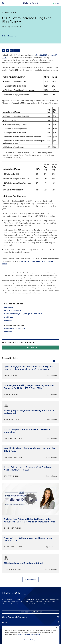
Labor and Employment (13, 310)
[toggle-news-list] (58, 361)
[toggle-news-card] (54, 361)
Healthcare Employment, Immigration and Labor (23, 314)
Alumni (5, 622)
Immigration (9, 307)
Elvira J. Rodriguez (9, 36)
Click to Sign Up (31, 347)
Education (8, 320)
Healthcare (9, 317)
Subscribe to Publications (31, 612)
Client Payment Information (14, 617)
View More (30, 579)
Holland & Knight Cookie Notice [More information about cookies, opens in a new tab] (29, 640)
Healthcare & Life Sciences (14, 328)
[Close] (56, 633)
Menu (57, 3)
